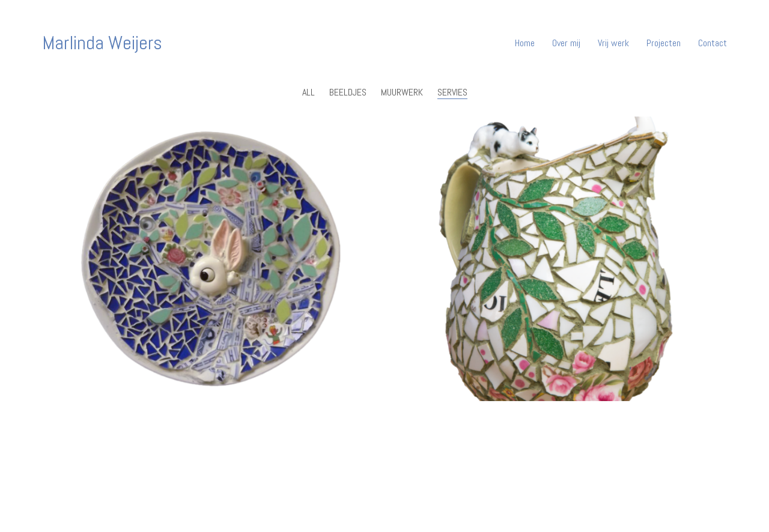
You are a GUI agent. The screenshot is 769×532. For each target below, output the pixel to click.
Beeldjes (348, 92)
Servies (452, 92)
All (309, 92)
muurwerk (402, 92)
